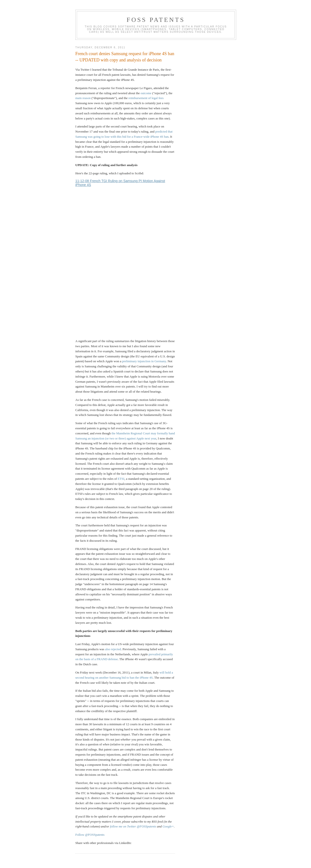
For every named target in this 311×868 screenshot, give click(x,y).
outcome (146, 93)
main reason (83, 98)
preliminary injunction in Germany (144, 361)
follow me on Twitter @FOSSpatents (133, 826)
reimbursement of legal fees (146, 98)
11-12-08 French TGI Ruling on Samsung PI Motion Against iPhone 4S (120, 183)
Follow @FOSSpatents (90, 835)
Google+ (168, 826)
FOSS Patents (156, 20)
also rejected (113, 649)
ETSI (121, 479)
